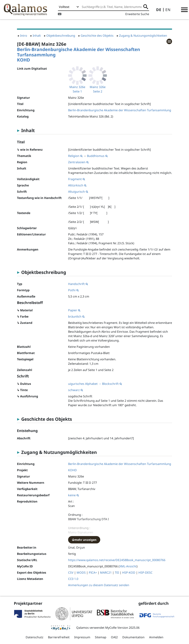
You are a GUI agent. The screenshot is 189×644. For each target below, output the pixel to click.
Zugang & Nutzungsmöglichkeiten (143, 36)
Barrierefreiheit (59, 637)
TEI (117, 573)
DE (159, 10)
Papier (74, 310)
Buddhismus (97, 156)
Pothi (73, 290)
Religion (75, 156)
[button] (184, 10)
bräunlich (76, 316)
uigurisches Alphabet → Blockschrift (95, 384)
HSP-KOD (129, 573)
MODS (81, 573)
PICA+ (93, 573)
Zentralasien (78, 162)
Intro (24, 36)
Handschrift (78, 284)
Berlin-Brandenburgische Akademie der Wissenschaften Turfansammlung (79, 52)
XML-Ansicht (128, 566)
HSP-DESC (145, 573)
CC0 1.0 (73, 579)
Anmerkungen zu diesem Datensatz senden (99, 585)
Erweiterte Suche (137, 14)
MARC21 (106, 573)
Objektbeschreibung (61, 36)
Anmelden (156, 637)
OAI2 (114, 637)
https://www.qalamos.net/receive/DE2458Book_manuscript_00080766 (117, 560)
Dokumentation (133, 637)
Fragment (77, 179)
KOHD (24, 60)
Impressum (82, 637)
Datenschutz (35, 637)
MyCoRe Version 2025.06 (122, 628)
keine (73, 495)
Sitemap (101, 637)
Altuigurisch (78, 192)
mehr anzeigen (84, 540)
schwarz (75, 390)
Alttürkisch (77, 185)
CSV (71, 573)
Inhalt (37, 36)
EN (168, 10)
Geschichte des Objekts (97, 36)
